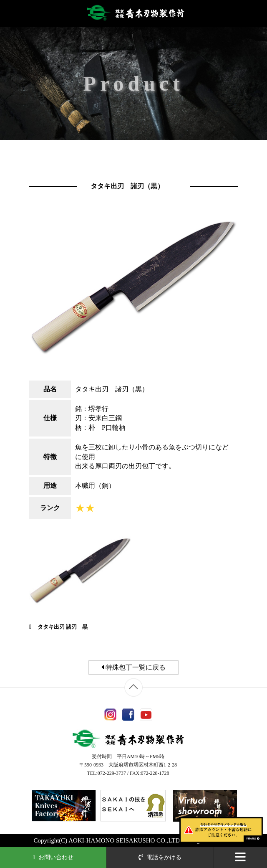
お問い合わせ (53, 857)
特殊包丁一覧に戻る (133, 667)
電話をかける (160, 857)
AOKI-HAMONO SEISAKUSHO (112, 840)
